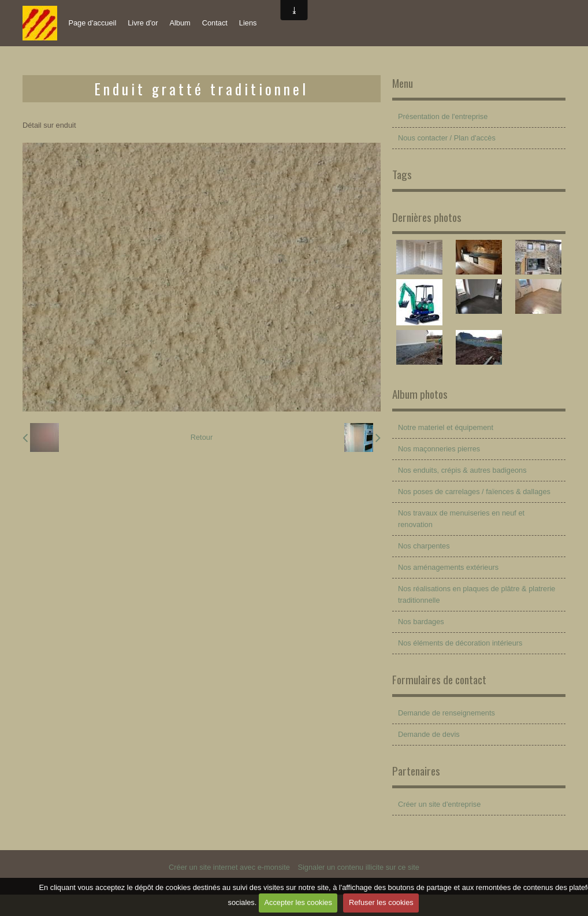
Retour (202, 437)
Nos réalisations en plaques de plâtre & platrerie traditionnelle (477, 594)
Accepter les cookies (298, 902)
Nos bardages (421, 622)
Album (180, 23)
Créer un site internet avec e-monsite (229, 867)
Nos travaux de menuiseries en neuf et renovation (461, 519)
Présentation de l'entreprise (443, 116)
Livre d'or (143, 23)
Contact (215, 23)
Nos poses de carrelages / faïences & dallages (474, 492)
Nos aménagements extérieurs (448, 567)
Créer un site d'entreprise (439, 804)
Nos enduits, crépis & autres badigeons (462, 470)
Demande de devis (429, 734)
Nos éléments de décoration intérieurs (460, 643)
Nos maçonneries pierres (439, 449)
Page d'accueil (92, 23)
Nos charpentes (424, 546)
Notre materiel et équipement (446, 427)
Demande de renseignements (446, 713)
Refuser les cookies (381, 902)
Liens (248, 23)
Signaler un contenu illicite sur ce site (358, 867)
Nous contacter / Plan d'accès (447, 138)
